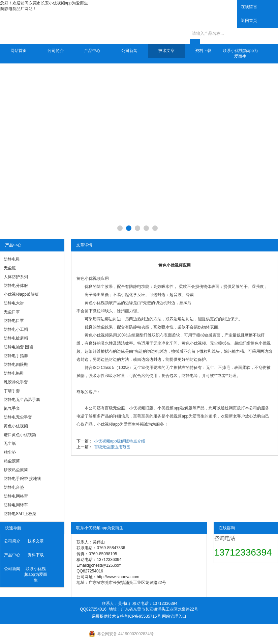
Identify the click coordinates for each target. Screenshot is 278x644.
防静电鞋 (12, 259)
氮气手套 (12, 408)
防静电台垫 (14, 487)
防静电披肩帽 (16, 338)
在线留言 (249, 7)
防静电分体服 (16, 286)
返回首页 (249, 21)
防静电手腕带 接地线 (22, 479)
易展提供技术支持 (108, 616)
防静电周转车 (16, 505)
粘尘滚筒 (12, 461)
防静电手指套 (16, 356)
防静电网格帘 (16, 496)
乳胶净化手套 (16, 382)
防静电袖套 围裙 (18, 347)
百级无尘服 (115, 408)
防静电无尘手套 (18, 417)
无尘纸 (10, 444)
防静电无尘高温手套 (22, 400)
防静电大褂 (14, 303)
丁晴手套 (12, 391)
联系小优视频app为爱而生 (240, 53)
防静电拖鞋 (14, 373)
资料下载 (203, 51)
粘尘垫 (10, 452)
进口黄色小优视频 (20, 435)
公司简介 (56, 51)
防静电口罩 (14, 321)
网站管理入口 (174, 616)
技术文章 (166, 51)
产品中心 (92, 51)
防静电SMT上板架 (20, 514)
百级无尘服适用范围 (112, 447)
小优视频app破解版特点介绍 (120, 441)
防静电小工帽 (16, 329)
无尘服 (10, 268)
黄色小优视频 (16, 426)
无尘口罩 (12, 312)
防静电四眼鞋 (16, 365)
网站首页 (19, 51)
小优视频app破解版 (21, 294)
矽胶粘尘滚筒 (16, 470)
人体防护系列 (16, 277)
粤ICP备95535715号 (142, 616)
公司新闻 (129, 51)
